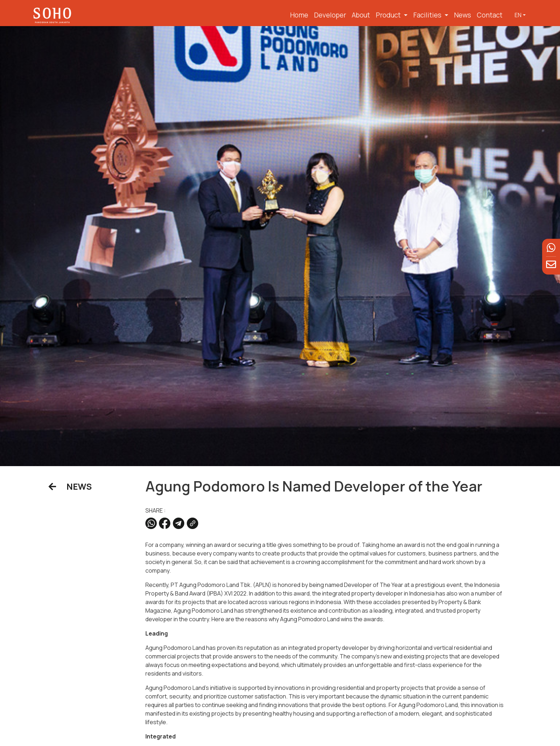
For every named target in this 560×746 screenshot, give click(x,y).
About (361, 15)
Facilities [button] (428, 15)
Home (299, 15)
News (462, 15)
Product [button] (389, 15)
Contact (490, 15)
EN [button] (518, 15)
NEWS (70, 486)
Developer (330, 15)
